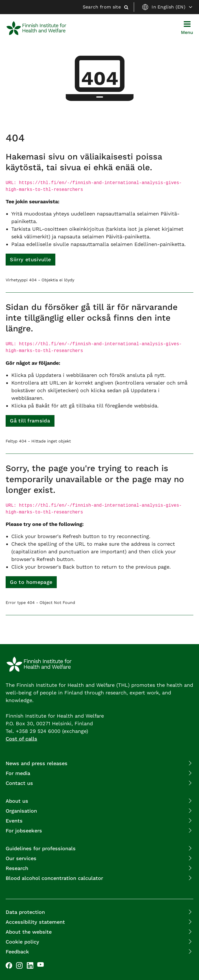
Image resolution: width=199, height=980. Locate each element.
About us (17, 801)
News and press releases (37, 763)
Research (17, 868)
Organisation (21, 811)
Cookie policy (22, 942)
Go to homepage (31, 582)
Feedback (17, 952)
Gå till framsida (30, 421)
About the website (29, 932)
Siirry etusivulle (30, 259)
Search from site (106, 7)
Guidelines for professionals (41, 848)
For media (18, 773)
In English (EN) (167, 7)
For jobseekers (24, 831)
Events (14, 821)
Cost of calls (21, 739)
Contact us (19, 783)
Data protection (25, 912)
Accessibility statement (35, 922)
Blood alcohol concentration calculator (54, 878)
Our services (21, 858)
